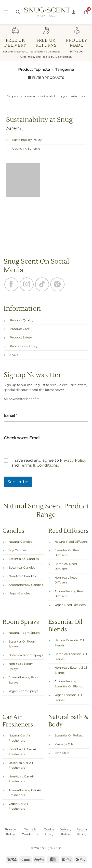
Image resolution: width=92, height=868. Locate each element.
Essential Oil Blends (65, 626)
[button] (6, 12)
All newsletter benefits (21, 399)
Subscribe (18, 482)
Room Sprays (21, 622)
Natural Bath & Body (68, 721)
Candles (13, 531)
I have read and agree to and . (49, 463)
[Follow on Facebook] (11, 284)
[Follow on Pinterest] (57, 284)
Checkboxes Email (22, 438)
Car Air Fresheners (18, 721)
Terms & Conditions (39, 465)
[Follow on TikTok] (42, 284)
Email (11, 415)
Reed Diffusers (68, 531)
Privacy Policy (73, 460)
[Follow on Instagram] (27, 284)
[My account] (74, 12)
